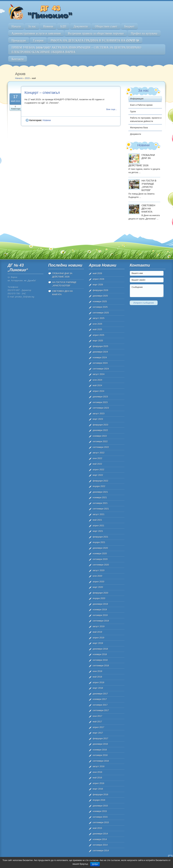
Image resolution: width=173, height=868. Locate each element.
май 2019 (97, 632)
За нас (32, 26)
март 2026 (98, 285)
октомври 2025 (100, 307)
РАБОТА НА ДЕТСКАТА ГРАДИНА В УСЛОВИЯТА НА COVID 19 (95, 40)
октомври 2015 (100, 817)
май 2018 (97, 677)
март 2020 (98, 587)
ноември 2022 (100, 436)
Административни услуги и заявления (36, 33)
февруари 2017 (100, 738)
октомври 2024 (100, 363)
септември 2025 (101, 313)
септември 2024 (101, 369)
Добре (95, 864)
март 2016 (98, 789)
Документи (81, 26)
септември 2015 (101, 822)
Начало (16, 26)
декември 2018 (100, 649)
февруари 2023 (100, 425)
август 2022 (99, 453)
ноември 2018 (100, 654)
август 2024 (99, 374)
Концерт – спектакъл (42, 93)
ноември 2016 (100, 750)
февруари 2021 (100, 537)
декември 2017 (100, 694)
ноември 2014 (100, 839)
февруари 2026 (100, 290)
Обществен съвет (106, 26)
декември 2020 (100, 548)
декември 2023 (100, 397)
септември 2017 (101, 710)
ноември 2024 (100, 357)
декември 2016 (100, 744)
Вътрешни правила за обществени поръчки (96, 33)
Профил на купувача (144, 33)
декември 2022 (100, 430)
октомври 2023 (100, 402)
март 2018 (98, 688)
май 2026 (97, 273)
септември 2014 (101, 851)
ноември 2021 (100, 497)
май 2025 (97, 329)
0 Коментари (16, 108)
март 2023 (98, 419)
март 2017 (98, 733)
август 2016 (99, 766)
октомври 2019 (100, 615)
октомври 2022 (100, 441)
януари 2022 (99, 486)
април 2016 (98, 783)
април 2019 (98, 638)
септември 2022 (101, 447)
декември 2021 (100, 492)
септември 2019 (101, 621)
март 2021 (98, 531)
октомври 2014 (100, 845)
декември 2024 (100, 352)
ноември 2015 (100, 811)
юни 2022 (97, 458)
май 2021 (97, 520)
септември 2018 (101, 666)
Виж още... (112, 109)
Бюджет (129, 26)
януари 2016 (99, 800)
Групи (133, 111)
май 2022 (97, 464)
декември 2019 (100, 604)
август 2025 (99, 318)
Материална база (139, 128)
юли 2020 (97, 576)
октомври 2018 (100, 660)
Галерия (38, 40)
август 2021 (99, 514)
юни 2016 (97, 772)
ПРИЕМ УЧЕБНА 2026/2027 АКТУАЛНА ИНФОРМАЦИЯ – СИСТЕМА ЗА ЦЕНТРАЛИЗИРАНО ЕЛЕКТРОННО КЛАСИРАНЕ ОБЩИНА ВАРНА (76, 50)
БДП (63, 26)
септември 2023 (101, 408)
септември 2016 (101, 761)
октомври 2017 (100, 705)
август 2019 (99, 626)
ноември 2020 (100, 553)
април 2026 (98, 279)
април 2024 (98, 391)
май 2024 (97, 385)
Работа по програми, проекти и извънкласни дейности (146, 119)
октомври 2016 (100, 755)
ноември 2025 (100, 301)
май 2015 (97, 828)
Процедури (19, 40)
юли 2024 (97, 380)
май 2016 (97, 778)
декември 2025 (100, 296)
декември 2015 (100, 806)
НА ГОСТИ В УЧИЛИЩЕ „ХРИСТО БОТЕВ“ (149, 185)
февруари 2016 (100, 794)
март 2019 (98, 643)
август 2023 (99, 414)
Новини (48, 26)
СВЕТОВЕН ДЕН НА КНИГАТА (148, 208)
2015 (27, 78)
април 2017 (98, 727)
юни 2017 (97, 716)
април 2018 (98, 682)
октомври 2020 (100, 559)
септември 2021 (101, 509)
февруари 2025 (100, 346)
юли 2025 (97, 324)
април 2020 (98, 582)
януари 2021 (99, 542)
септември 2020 (101, 565)
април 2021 (98, 526)
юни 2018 (97, 671)
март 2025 (98, 341)
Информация (137, 99)
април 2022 (98, 470)
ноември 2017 (100, 699)
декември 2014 (100, 834)
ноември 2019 (100, 610)
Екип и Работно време (141, 105)
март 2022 (98, 475)
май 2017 (97, 722)
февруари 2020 (100, 593)
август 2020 (99, 570)
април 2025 (98, 335)
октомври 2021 (100, 503)
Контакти (18, 59)
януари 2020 (99, 598)
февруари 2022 (100, 481)
